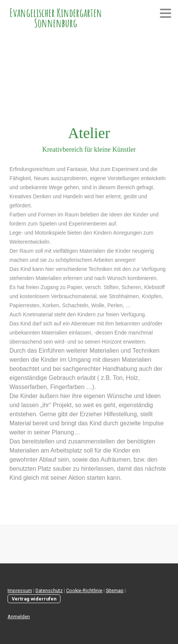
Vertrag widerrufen (34, 599)
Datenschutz (49, 590)
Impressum (20, 590)
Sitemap (115, 590)
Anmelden (19, 617)
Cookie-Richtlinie (84, 590)
